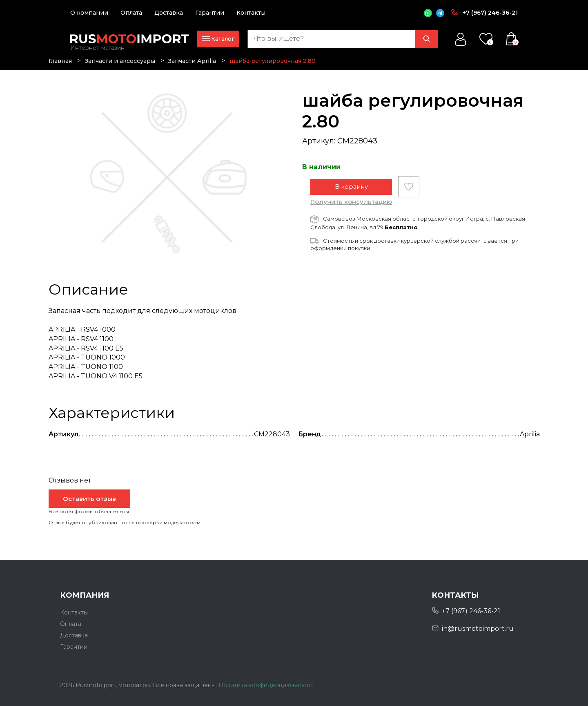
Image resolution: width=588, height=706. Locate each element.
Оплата (131, 13)
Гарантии (210, 13)
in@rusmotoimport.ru (478, 629)
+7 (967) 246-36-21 (490, 13)
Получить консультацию (351, 206)
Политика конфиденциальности (266, 685)
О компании (89, 13)
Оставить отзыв (89, 499)
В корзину (351, 191)
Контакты (251, 13)
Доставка (169, 13)
